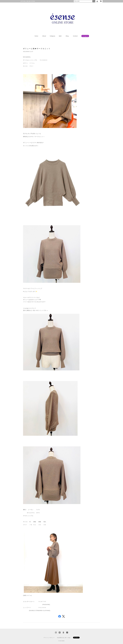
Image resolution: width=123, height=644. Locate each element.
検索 (94, 1)
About (44, 36)
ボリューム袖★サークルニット (37, 49)
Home (36, 36)
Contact (75, 36)
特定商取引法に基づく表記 (64, 638)
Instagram (85, 36)
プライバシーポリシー (49, 638)
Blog (67, 36)
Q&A (60, 36)
